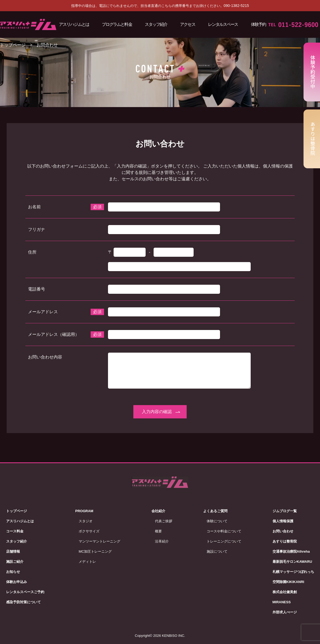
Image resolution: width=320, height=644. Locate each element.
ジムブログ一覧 (285, 511)
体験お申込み (17, 582)
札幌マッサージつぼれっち (293, 572)
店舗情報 (13, 551)
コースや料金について (224, 531)
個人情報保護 (283, 521)
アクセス (187, 24)
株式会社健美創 (285, 592)
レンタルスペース (223, 24)
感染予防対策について (23, 602)
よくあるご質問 (215, 511)
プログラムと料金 (117, 24)
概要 (158, 531)
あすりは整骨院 (285, 541)
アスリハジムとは (74, 24)
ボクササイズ (89, 531)
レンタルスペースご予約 (25, 592)
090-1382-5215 (236, 6)
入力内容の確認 (157, 412)
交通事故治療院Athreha (291, 551)
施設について (217, 551)
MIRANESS (282, 602)
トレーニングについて (224, 541)
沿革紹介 (162, 541)
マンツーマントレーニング (99, 541)
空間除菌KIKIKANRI (288, 582)
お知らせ (13, 572)
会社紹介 (158, 511)
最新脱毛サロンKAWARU (292, 562)
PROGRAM (84, 511)
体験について (217, 521)
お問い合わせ (283, 531)
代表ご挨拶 (164, 521)
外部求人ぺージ (285, 612)
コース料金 (15, 531)
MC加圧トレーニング (95, 551)
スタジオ (86, 521)
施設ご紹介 (15, 562)
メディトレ (87, 562)
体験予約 (258, 24)
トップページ (13, 45)
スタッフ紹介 (156, 24)
